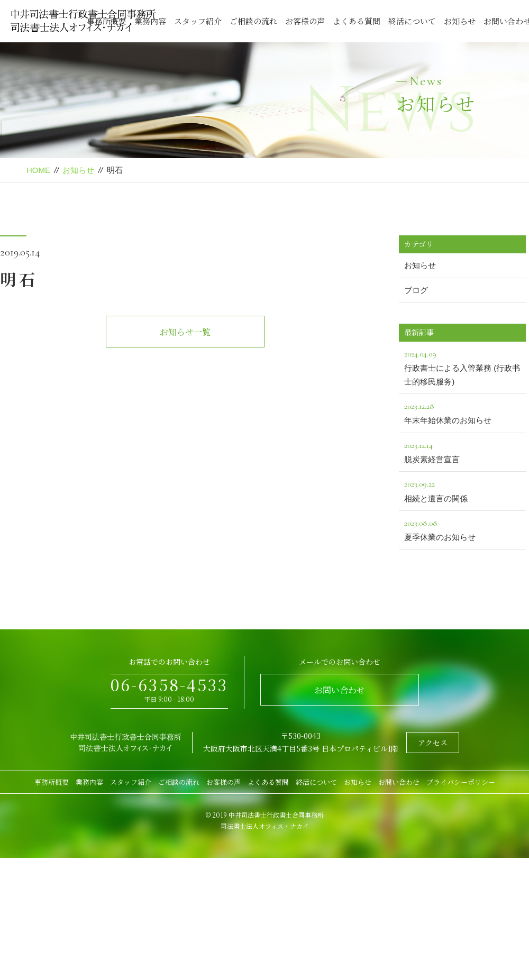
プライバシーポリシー (461, 782)
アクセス (433, 743)
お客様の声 (305, 21)
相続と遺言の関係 (462, 490)
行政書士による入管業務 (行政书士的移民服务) (462, 367)
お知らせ (460, 21)
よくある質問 (357, 21)
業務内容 (89, 782)
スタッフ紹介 (198, 21)
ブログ (416, 290)
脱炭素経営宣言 (462, 451)
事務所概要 (52, 782)
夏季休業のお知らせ (462, 529)
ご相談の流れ (253, 21)
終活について (412, 21)
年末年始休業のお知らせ (462, 412)
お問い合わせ (340, 690)
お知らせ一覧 (185, 332)
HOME (38, 170)
